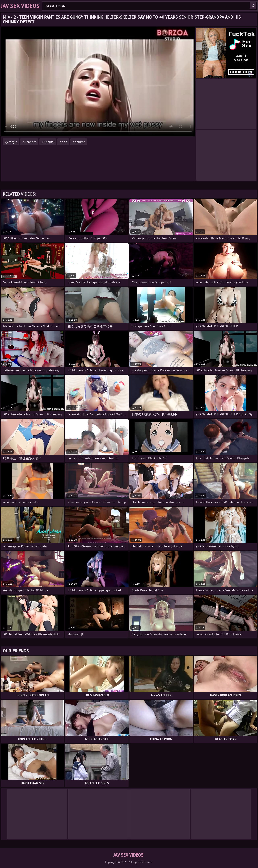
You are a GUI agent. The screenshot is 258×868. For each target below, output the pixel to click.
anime (81, 142)
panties (31, 142)
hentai (50, 142)
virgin (13, 142)
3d (66, 142)
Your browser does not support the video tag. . (98, 82)
